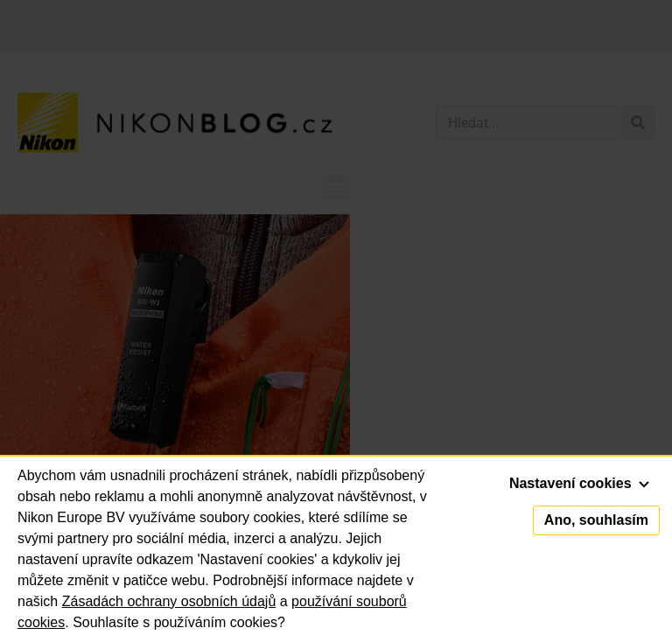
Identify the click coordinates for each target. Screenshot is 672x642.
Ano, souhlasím (596, 520)
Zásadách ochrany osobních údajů (169, 601)
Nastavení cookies (579, 483)
